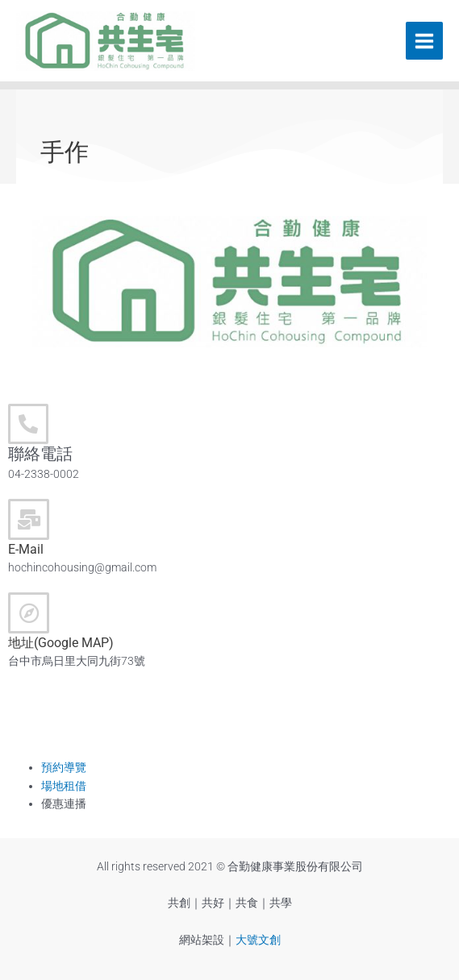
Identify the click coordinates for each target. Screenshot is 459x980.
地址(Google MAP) (61, 643)
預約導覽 (64, 767)
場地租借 (64, 786)
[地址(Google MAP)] (29, 613)
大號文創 (258, 940)
